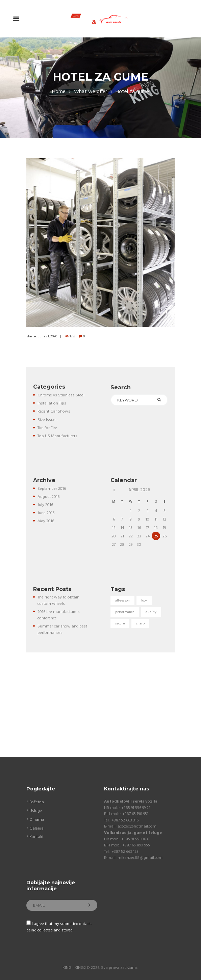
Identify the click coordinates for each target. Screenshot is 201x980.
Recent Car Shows (54, 412)
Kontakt (36, 837)
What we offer (91, 92)
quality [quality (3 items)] (151, 612)
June (46, 513)
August (48, 497)
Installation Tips (52, 403)
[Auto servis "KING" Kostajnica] (100, 715)
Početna (37, 802)
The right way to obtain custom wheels (58, 601)
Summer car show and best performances (62, 630)
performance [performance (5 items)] (125, 612)
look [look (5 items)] (144, 600)
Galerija (36, 829)
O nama (37, 820)
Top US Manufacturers (57, 436)
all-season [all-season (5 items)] (122, 600)
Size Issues (47, 420)
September (52, 489)
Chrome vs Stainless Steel (61, 395)
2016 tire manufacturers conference (59, 615)
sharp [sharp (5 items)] (140, 623)
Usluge (36, 811)
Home (59, 92)
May (46, 521)
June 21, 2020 (48, 336)
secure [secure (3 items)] (120, 623)
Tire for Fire (47, 428)
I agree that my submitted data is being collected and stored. (59, 927)
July (45, 505)
